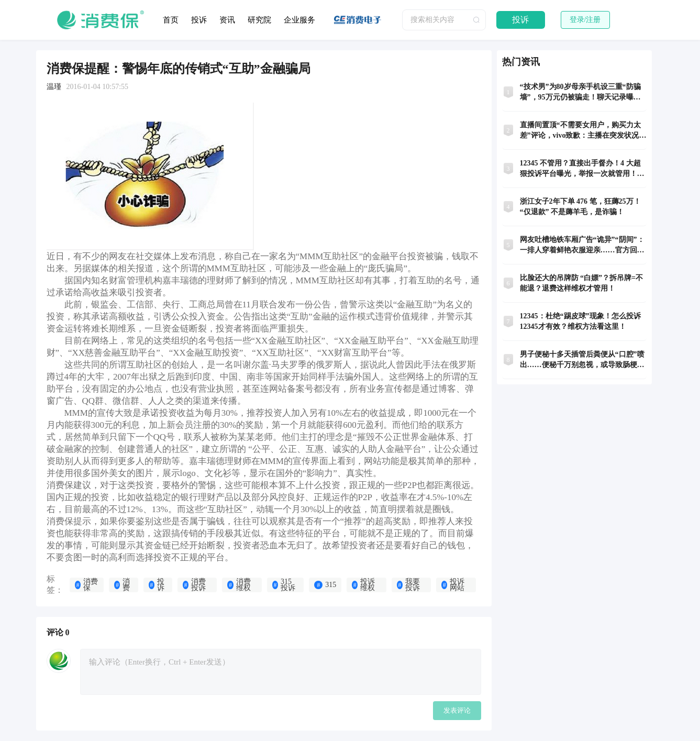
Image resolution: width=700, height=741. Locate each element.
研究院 (259, 20)
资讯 (227, 20)
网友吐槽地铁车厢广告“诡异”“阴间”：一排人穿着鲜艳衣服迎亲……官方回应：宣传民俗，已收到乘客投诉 (582, 246)
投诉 (199, 20)
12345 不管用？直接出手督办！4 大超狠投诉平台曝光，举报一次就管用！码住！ (582, 169)
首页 (171, 20)
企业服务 (299, 20)
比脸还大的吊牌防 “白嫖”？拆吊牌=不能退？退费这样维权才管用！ (581, 283)
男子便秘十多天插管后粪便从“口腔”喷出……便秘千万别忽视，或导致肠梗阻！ (582, 360)
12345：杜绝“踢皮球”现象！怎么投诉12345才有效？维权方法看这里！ (580, 321)
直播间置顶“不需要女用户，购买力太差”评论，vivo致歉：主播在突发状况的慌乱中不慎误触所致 (583, 131)
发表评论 (457, 710)
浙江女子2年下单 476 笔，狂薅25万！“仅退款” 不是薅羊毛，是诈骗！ (580, 207)
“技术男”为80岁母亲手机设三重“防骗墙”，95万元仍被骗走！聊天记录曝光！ (580, 93)
